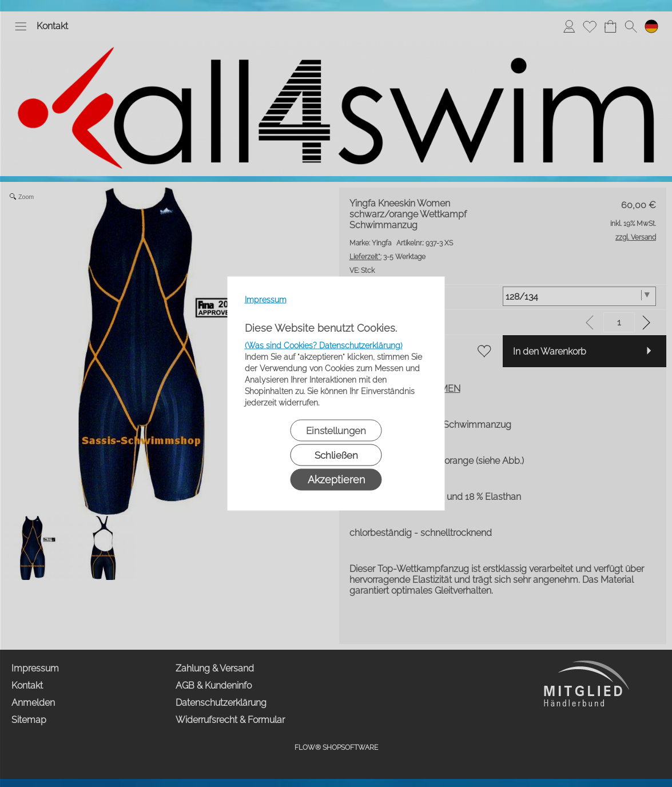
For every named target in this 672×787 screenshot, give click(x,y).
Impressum (266, 300)
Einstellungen (336, 431)
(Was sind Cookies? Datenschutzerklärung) (324, 345)
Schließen (336, 455)
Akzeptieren (336, 480)
